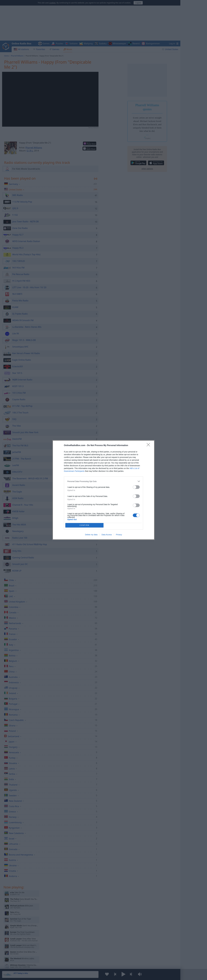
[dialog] (103, 490)
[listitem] (103, 481)
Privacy (119, 535)
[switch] (136, 487)
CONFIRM (84, 525)
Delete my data (91, 535)
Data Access (107, 535)
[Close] (149, 446)
